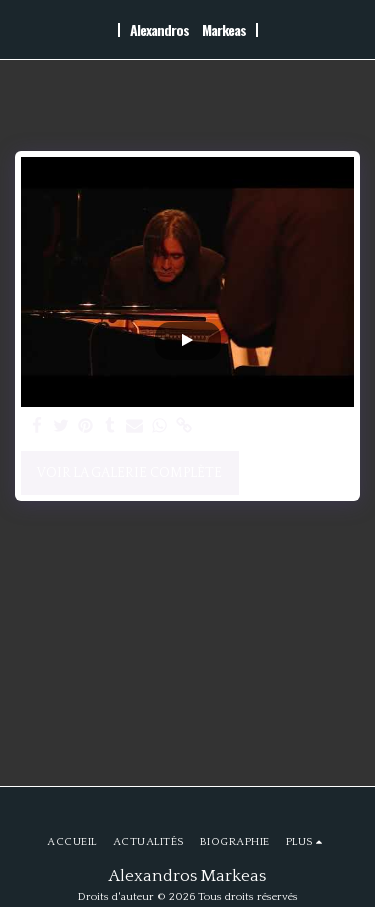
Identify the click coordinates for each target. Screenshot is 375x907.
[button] (22, 29)
